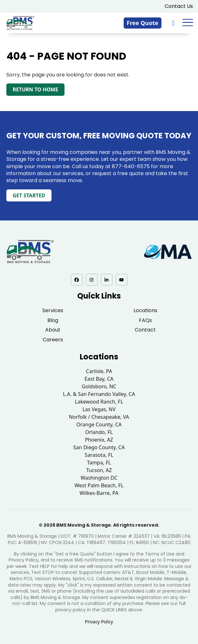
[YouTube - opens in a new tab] (122, 280)
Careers (53, 340)
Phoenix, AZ (99, 440)
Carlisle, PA (99, 371)
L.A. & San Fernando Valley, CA (99, 394)
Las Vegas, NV (99, 409)
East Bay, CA (99, 379)
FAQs (145, 320)
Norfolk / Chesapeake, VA (99, 417)
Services (53, 310)
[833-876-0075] (174, 23)
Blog (53, 320)
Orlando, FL (99, 432)
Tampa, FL (99, 463)
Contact (145, 330)
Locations (145, 310)
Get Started (29, 195)
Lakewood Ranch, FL (99, 402)
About (53, 330)
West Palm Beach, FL (99, 485)
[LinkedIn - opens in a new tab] (107, 280)
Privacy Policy (99, 622)
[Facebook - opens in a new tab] (77, 280)
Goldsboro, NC (99, 386)
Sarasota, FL (99, 455)
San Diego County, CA (99, 447)
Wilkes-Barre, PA (99, 493)
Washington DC (99, 478)
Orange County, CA (99, 424)
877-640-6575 (131, 166)
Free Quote (143, 23)
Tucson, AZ (99, 470)
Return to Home (35, 89)
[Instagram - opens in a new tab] (92, 280)
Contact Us (179, 6)
